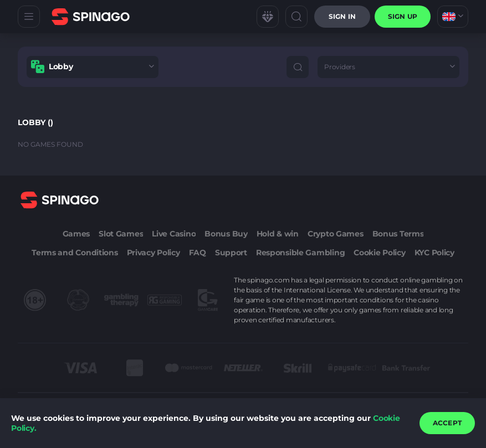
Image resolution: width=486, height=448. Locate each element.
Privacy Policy (154, 253)
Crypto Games (336, 234)
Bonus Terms (398, 234)
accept (447, 423)
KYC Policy (434, 253)
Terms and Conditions (75, 253)
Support (231, 253)
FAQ (198, 253)
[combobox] (453, 17)
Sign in (342, 16)
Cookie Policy (379, 253)
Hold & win (278, 234)
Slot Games (121, 234)
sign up (403, 16)
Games (76, 234)
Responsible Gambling (300, 253)
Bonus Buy (226, 234)
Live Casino (174, 234)
